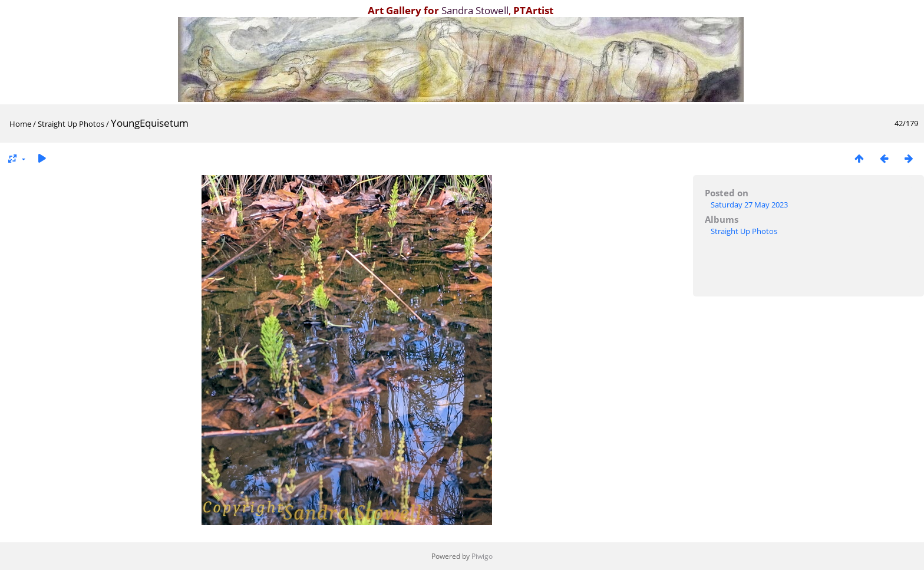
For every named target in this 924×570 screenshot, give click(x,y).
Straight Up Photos (71, 124)
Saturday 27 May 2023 (749, 205)
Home (20, 124)
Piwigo (482, 556)
